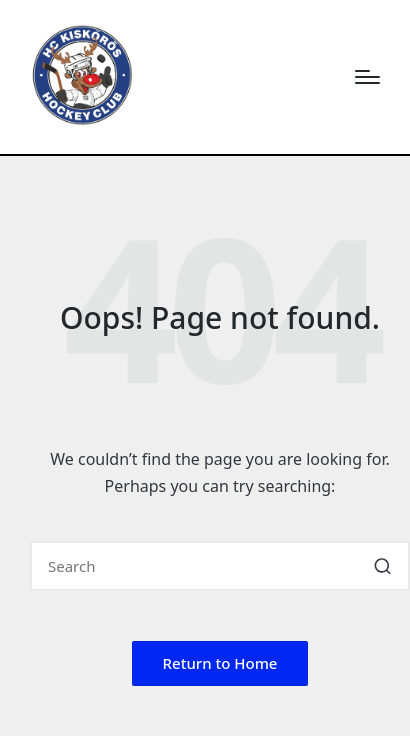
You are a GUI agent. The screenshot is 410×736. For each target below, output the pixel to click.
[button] (382, 566)
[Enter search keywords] (220, 566)
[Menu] (367, 77)
